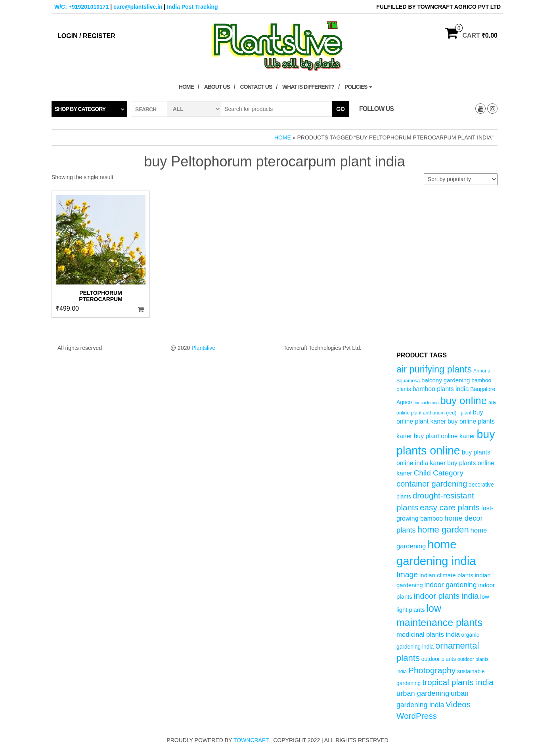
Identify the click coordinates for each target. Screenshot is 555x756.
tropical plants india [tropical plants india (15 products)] (458, 682)
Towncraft (251, 740)
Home (186, 87)
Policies (358, 87)
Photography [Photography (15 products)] (432, 670)
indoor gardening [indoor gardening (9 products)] (450, 585)
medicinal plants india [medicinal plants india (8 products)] (428, 635)
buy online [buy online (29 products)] (463, 401)
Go (341, 109)
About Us (217, 87)
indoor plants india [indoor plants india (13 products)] (446, 596)
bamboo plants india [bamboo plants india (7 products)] (441, 389)
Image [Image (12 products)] (407, 575)
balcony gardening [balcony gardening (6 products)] (446, 380)
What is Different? (308, 87)
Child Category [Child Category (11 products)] (439, 473)
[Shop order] (461, 179)
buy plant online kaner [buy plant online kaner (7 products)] (445, 436)
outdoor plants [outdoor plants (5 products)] (439, 659)
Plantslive (203, 348)
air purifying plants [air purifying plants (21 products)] (434, 369)
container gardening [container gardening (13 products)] (432, 484)
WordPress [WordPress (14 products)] (417, 716)
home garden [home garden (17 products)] (443, 530)
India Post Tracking (192, 7)
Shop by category (80, 109)
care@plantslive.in (138, 7)
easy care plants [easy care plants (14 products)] (450, 507)
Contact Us (256, 87)
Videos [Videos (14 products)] (458, 704)
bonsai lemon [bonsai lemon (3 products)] (426, 403)
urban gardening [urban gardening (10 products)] (423, 693)
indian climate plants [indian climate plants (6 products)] (446, 575)
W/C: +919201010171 (81, 7)
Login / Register (86, 36)
